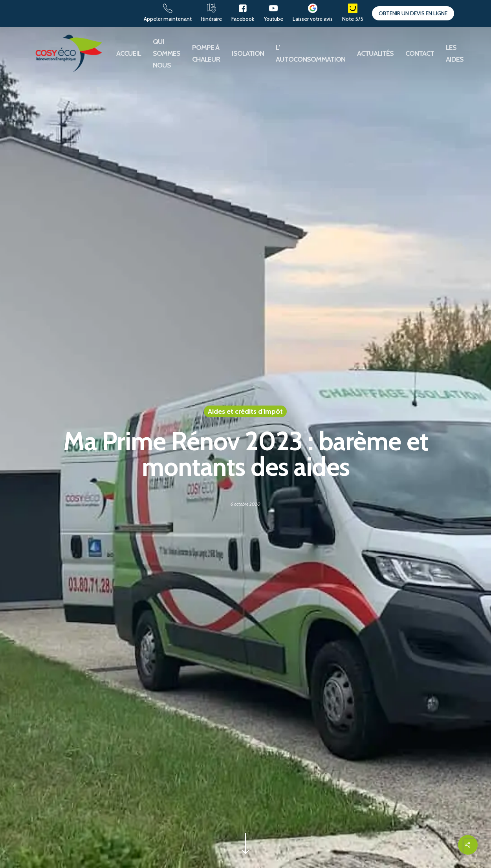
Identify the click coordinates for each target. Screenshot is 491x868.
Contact (420, 53)
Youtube (273, 19)
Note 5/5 (353, 19)
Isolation (248, 53)
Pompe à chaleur (206, 53)
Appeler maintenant (168, 19)
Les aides (455, 53)
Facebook (243, 19)
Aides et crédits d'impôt (245, 411)
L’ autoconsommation (311, 53)
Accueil (129, 53)
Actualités (375, 53)
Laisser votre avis (313, 19)
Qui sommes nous (167, 53)
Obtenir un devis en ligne (413, 13)
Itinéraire (212, 19)
